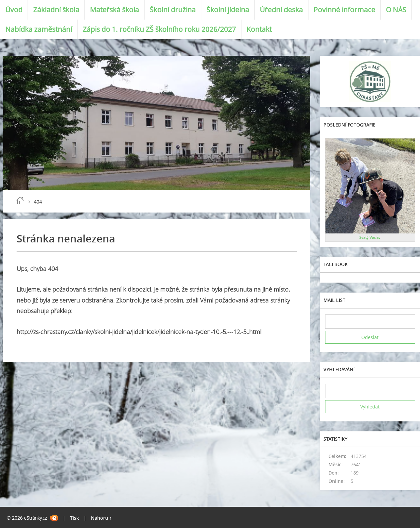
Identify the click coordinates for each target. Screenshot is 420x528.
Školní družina (173, 10)
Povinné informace (344, 10)
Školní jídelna (228, 10)
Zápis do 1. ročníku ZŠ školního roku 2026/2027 (159, 29)
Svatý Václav (370, 237)
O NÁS (396, 10)
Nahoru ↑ (101, 518)
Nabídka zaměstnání (39, 29)
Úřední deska (281, 10)
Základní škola (56, 10)
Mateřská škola (114, 10)
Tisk (74, 518)
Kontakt (259, 29)
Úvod (14, 10)
